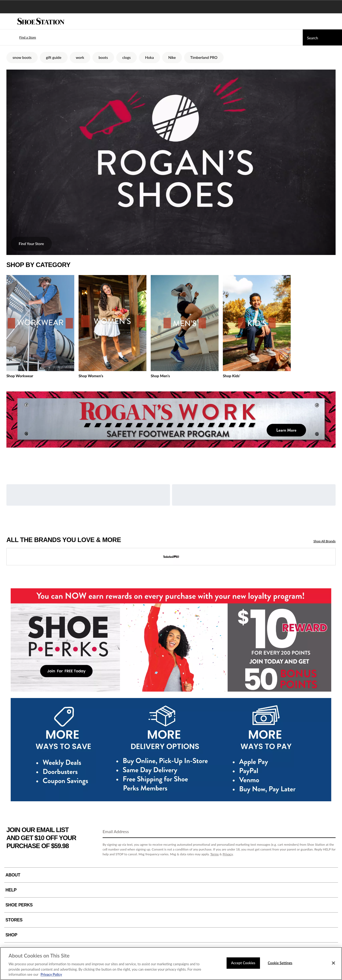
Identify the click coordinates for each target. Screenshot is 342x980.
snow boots (22, 57)
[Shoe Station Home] (41, 21)
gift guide (54, 57)
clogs (127, 57)
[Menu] (8, 21)
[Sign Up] (330, 832)
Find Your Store (31, 244)
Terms (215, 854)
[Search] (322, 37)
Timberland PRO (204, 57)
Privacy (228, 854)
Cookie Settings (280, 963)
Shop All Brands (324, 541)
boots (103, 57)
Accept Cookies (243, 963)
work (80, 57)
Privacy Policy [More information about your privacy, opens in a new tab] (51, 974)
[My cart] (335, 21)
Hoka (149, 57)
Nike (172, 57)
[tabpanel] (171, 328)
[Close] (333, 963)
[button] (20, 37)
